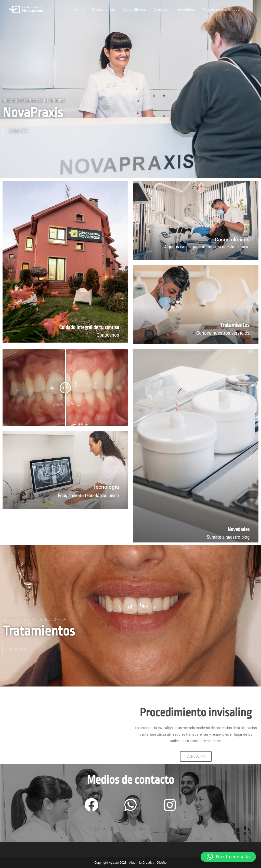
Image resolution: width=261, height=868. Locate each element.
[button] (228, 857)
